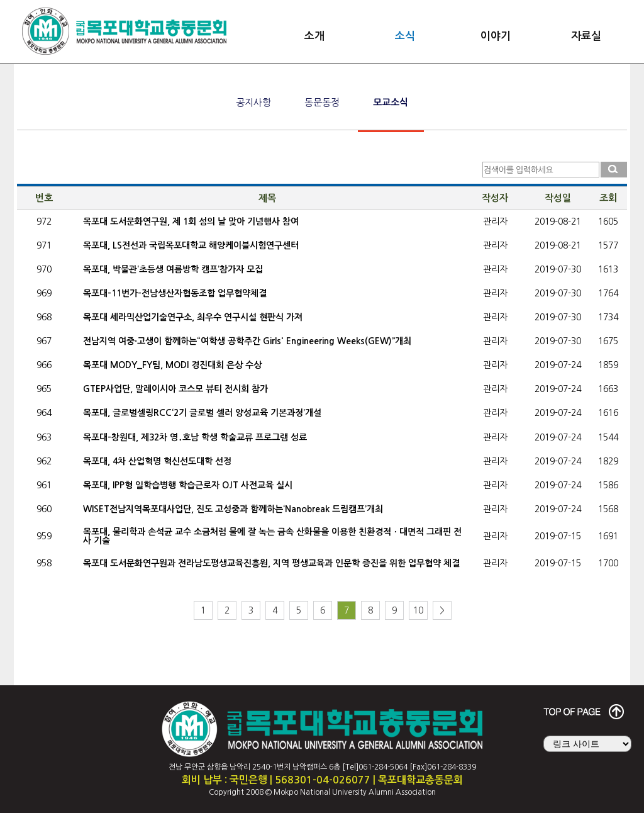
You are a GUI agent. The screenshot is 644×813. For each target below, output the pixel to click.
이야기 (496, 36)
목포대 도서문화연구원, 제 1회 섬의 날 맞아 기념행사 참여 (191, 221)
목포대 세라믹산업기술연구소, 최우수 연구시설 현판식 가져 (193, 317)
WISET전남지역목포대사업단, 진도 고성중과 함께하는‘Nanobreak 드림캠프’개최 (233, 509)
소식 (405, 36)
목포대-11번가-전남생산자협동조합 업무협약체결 (175, 293)
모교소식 (391, 102)
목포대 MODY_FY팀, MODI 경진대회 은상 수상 (172, 365)
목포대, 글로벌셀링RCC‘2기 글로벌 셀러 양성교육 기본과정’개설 (202, 413)
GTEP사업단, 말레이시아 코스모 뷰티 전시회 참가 (175, 389)
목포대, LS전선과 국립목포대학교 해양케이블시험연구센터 (191, 245)
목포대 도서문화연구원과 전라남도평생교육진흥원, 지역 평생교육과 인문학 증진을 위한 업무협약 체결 (271, 563)
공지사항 (253, 102)
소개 (314, 36)
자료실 (586, 36)
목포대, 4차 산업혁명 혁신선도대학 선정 (157, 461)
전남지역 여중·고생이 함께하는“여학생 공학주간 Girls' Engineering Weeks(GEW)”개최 (247, 341)
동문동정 (322, 102)
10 (418, 610)
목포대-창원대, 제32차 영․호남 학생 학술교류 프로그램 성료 (195, 437)
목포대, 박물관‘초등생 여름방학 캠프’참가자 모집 (173, 269)
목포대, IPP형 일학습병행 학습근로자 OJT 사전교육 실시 (188, 485)
